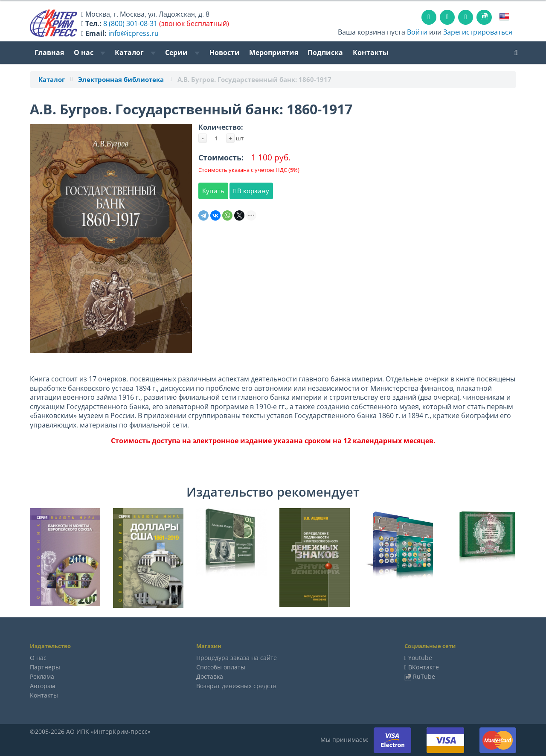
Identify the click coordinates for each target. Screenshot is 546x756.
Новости (225, 52)
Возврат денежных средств (236, 686)
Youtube (420, 658)
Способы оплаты (221, 667)
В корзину (251, 191)
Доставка (210, 676)
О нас (90, 52)
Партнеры (45, 667)
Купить (213, 191)
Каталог (135, 52)
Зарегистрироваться (478, 32)
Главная (49, 52)
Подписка (325, 52)
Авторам (42, 686)
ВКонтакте (424, 667)
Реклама (42, 676)
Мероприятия (274, 52)
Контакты (371, 52)
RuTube (424, 676)
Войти (417, 32)
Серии (182, 52)
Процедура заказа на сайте (237, 658)
